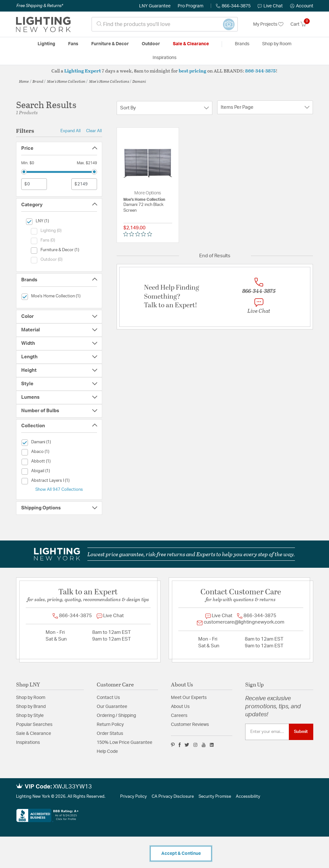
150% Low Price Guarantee (124, 743)
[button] (302, 6)
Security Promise (215, 797)
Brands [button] (242, 44)
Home (24, 81)
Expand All (71, 131)
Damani (139, 81)
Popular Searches (34, 725)
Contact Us (108, 698)
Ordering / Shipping (116, 716)
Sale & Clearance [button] (191, 44)
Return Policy (110, 725)
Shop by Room (31, 698)
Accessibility (248, 797)
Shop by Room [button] (277, 44)
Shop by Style (30, 716)
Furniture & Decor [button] (110, 44)
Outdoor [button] (151, 44)
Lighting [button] (46, 44)
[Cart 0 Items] (302, 24)
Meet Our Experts (189, 698)
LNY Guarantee (155, 6)
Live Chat (270, 6)
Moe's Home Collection (66, 81)
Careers (179, 716)
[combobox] (165, 24)
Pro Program (191, 6)
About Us (180, 707)
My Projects (268, 24)
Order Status (110, 734)
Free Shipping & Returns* (40, 6)
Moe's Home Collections (109, 81)
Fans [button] (73, 44)
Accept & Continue (181, 854)
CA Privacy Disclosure (173, 797)
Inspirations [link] (164, 58)
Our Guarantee (112, 707)
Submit (301, 732)
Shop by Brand (31, 707)
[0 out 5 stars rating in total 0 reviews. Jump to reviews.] (139, 234)
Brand (38, 81)
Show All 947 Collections (59, 489)
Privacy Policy (133, 797)
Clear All (94, 131)
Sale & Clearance (34, 734)
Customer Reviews (190, 725)
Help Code (107, 752)
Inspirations (28, 743)
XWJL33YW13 (72, 787)
